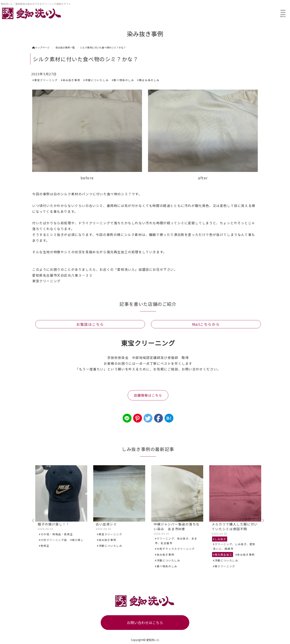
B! (169, 418)
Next (263, 521)
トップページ (41, 47)
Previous (33, 521)
